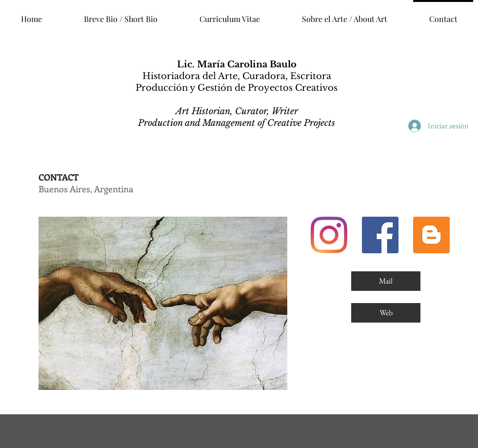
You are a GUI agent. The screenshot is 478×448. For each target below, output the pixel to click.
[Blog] (431, 235)
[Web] (386, 313)
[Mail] (386, 281)
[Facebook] (380, 235)
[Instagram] (329, 235)
